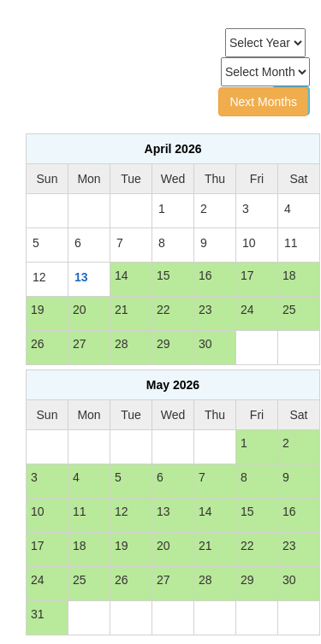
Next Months (263, 102)
